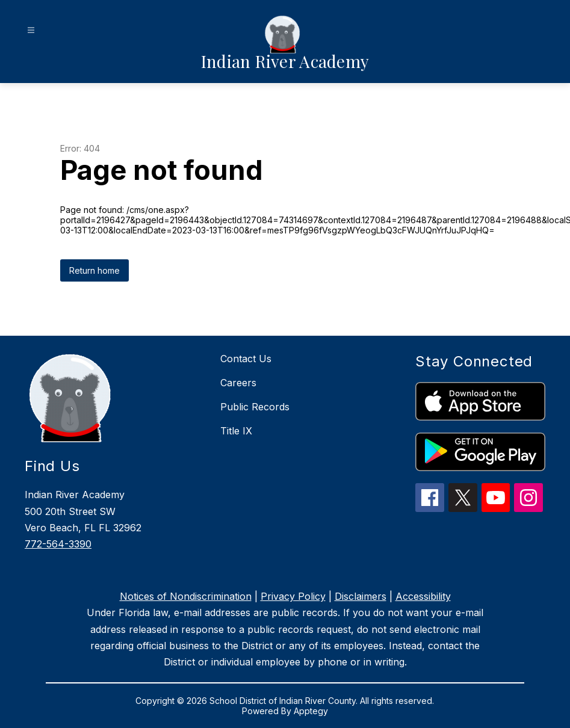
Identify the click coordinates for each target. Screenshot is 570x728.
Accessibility (423, 596)
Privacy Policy (293, 596)
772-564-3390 (58, 544)
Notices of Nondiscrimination (186, 596)
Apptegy (311, 711)
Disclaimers (361, 596)
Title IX (236, 431)
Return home (94, 270)
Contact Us (246, 359)
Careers (238, 383)
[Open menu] (31, 30)
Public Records (255, 407)
